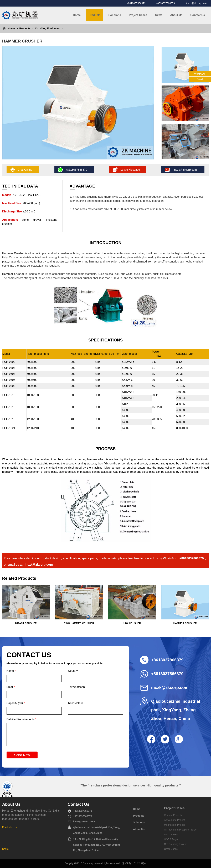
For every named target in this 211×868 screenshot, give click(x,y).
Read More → (10, 827)
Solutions (115, 15)
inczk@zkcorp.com (197, 3)
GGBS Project (172, 839)
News (159, 15)
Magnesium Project (174, 825)
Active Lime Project (174, 820)
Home (77, 15)
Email (11, 687)
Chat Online (25, 170)
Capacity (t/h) (16, 703)
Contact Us (198, 15)
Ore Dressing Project (175, 844)
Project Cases (138, 15)
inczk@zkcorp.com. (39, 565)
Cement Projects (173, 815)
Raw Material (76, 703)
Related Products (19, 578)
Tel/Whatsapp (76, 687)
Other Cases (171, 849)
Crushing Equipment (48, 28)
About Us (176, 15)
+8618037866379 (136, 3)
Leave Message (130, 170)
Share (5, 849)
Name (11, 671)
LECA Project (171, 834)
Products (94, 15)
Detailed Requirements (21, 719)
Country (73, 671)
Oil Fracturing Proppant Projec (180, 830)
